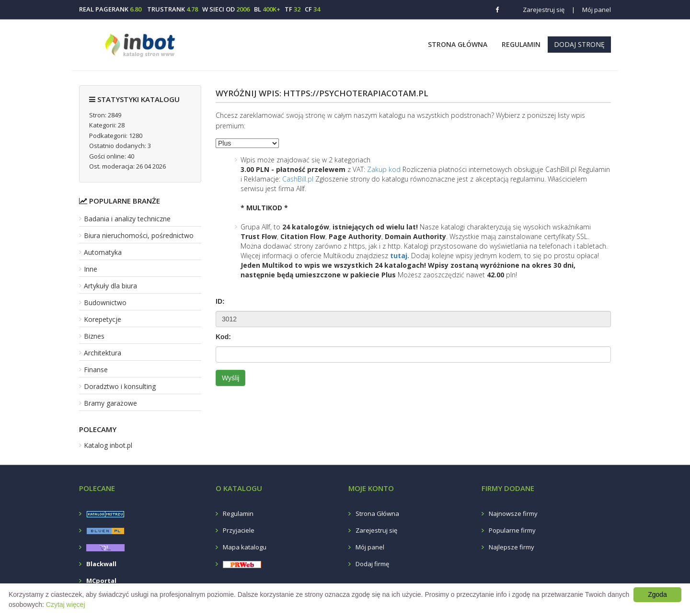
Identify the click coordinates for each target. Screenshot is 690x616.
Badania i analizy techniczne (127, 219)
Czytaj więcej (66, 605)
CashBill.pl (298, 179)
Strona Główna (458, 44)
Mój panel (591, 10)
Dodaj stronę (579, 44)
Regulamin (521, 44)
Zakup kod (384, 169)
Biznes (94, 336)
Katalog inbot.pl (108, 445)
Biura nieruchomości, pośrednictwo (139, 235)
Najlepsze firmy (512, 547)
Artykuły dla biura (110, 286)
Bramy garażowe (110, 403)
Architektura (103, 353)
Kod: (223, 337)
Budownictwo (105, 302)
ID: (220, 301)
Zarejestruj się (544, 10)
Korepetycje (103, 319)
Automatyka (103, 252)
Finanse (96, 370)
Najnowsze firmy (513, 513)
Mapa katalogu (245, 547)
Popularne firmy (512, 530)
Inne (91, 269)
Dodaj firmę (372, 564)
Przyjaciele (239, 530)
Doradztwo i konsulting (120, 386)
